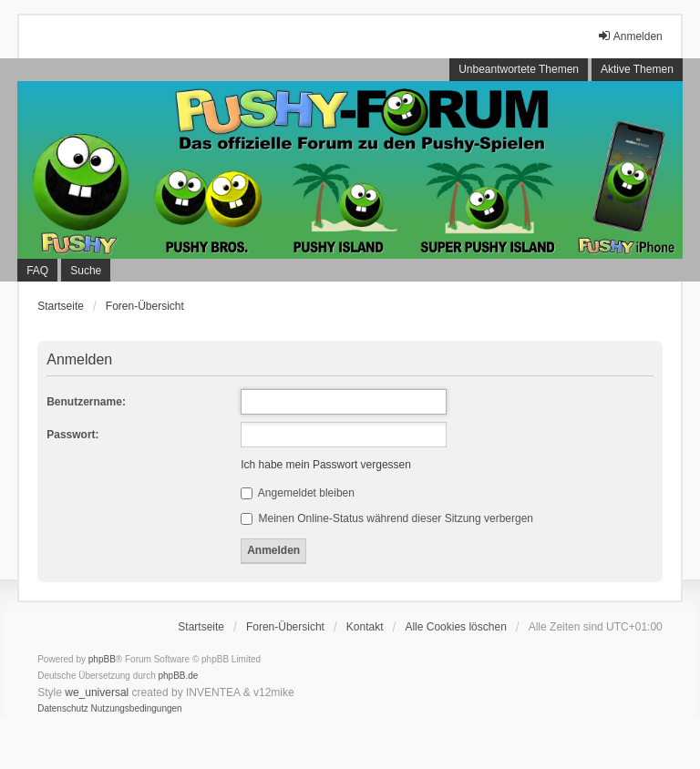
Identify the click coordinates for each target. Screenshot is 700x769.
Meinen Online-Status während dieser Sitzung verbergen (387, 518)
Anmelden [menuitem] (630, 36)
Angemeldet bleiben (298, 493)
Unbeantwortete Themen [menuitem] (519, 69)
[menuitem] (63, 709)
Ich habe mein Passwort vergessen (326, 465)
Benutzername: (86, 402)
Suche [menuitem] (86, 271)
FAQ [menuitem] (37, 271)
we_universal (97, 692)
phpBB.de (179, 676)
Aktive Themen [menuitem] (637, 69)
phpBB (102, 659)
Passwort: (72, 435)
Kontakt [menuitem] (365, 627)
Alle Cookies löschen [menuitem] (455, 627)
